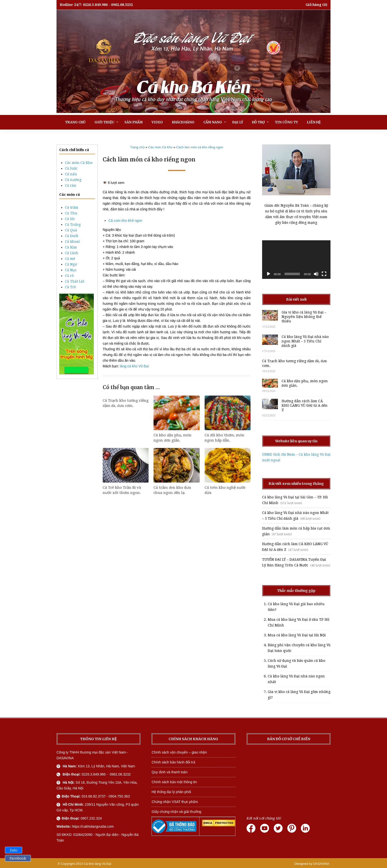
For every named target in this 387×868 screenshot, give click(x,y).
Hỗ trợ (258, 122)
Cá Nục (71, 270)
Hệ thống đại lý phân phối (171, 792)
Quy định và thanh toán (170, 772)
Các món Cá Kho (79, 163)
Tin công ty (286, 122)
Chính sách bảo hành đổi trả (173, 762)
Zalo (14, 850)
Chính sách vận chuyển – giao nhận (179, 752)
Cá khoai (72, 242)
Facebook (18, 858)
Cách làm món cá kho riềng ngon (200, 147)
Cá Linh (72, 253)
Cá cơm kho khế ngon (125, 221)
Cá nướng (73, 180)
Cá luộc (71, 168)
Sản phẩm (134, 122)
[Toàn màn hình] (324, 274)
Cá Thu (71, 213)
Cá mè (70, 259)
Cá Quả (71, 230)
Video (157, 122)
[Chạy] (269, 274)
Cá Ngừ (71, 264)
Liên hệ (314, 122)
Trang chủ (75, 122)
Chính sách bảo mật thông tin (174, 782)
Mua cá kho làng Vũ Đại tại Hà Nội (297, 635)
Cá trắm (72, 207)
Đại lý (238, 122)
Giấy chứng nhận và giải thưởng (176, 812)
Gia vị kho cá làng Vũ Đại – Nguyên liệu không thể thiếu (304, 317)
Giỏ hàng (313, 5)
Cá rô (69, 276)
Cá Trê (70, 287)
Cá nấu (71, 174)
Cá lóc (70, 219)
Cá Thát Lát (75, 281)
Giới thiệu (104, 122)
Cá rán (71, 185)
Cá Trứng (73, 224)
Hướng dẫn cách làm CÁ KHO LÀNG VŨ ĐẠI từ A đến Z (305, 405)
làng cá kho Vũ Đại (134, 366)
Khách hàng (183, 122)
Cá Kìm (71, 247)
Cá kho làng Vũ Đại (97, 864)
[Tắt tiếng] (316, 274)
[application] (296, 260)
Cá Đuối (72, 236)
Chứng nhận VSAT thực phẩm (175, 802)
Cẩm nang (213, 122)
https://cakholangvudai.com (93, 826)
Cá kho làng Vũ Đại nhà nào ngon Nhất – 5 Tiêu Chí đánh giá (305, 341)
